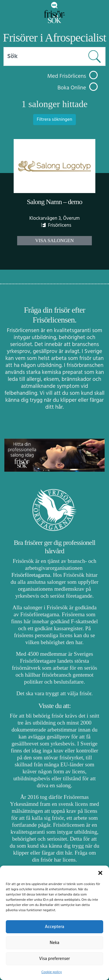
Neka (54, 943)
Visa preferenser (55, 959)
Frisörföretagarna (31, 575)
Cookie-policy (51, 972)
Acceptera (54, 927)
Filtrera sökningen (55, 120)
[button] (100, 873)
